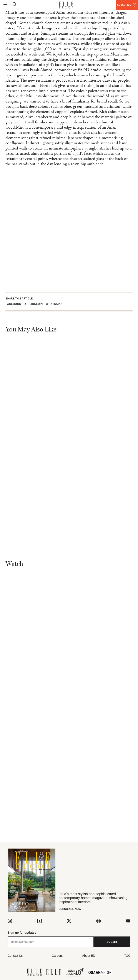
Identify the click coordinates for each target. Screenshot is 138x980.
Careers (57, 956)
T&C (127, 956)
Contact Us (15, 956)
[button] (15, 304)
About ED (89, 956)
